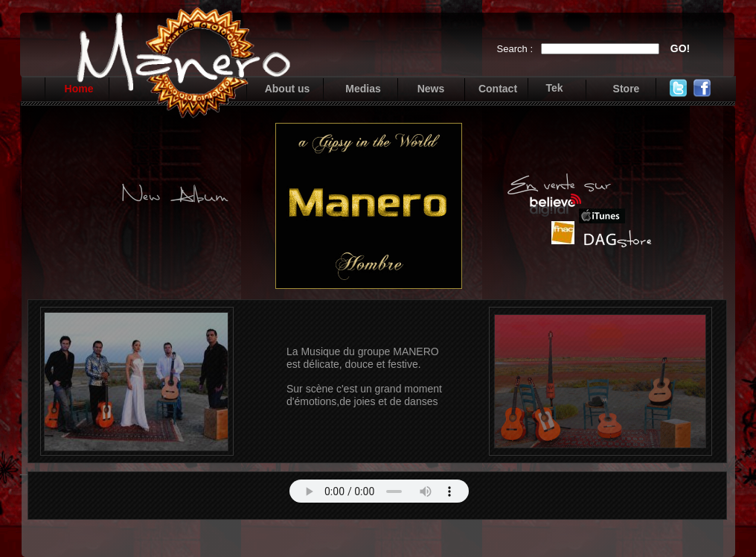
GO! (680, 48)
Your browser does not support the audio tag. (379, 491)
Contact (498, 89)
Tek (554, 88)
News (431, 89)
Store (627, 89)
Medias (363, 89)
